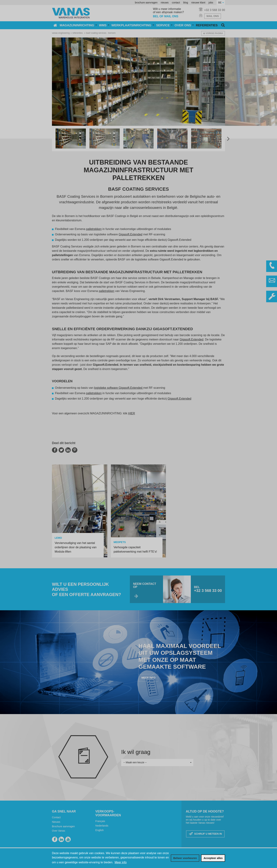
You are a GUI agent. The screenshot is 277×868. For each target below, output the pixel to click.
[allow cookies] (213, 858)
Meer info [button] (121, 862)
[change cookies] (185, 858)
